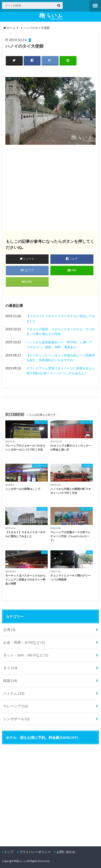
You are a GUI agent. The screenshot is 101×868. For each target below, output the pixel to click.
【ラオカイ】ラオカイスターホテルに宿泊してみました (61, 318)
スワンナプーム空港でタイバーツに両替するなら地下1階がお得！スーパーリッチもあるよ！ (61, 371)
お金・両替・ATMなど (24, 642)
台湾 (9, 630)
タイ (10, 668)
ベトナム (14, 693)
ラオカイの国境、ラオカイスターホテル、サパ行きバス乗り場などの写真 (61, 332)
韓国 (10, 680)
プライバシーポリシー (35, 852)
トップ (9, 852)
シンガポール (16, 719)
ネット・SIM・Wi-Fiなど (26, 655)
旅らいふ (21, 861)
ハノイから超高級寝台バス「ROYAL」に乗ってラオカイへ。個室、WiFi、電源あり (59, 345)
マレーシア (15, 706)
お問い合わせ (66, 852)
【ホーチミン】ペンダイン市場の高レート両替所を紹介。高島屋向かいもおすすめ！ (61, 358)
